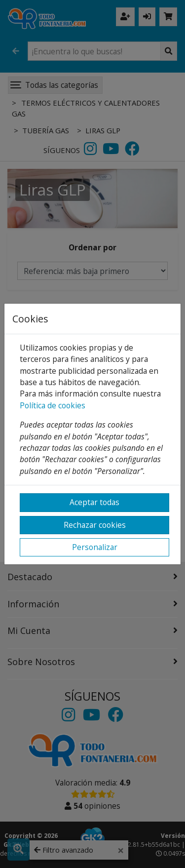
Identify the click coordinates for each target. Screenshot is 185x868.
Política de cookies (53, 405)
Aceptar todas (94, 502)
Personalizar (95, 547)
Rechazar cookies (95, 525)
